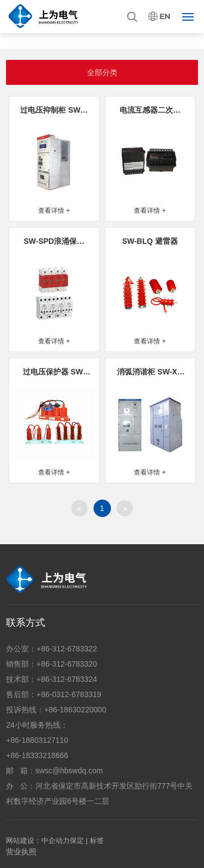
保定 (77, 841)
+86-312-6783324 (67, 679)
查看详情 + (54, 211)
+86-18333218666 (37, 755)
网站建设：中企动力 (38, 841)
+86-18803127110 (37, 740)
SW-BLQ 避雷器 (150, 241)
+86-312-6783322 (67, 649)
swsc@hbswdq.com (69, 771)
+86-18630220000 (75, 710)
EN (165, 17)
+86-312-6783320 (67, 664)
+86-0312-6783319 (69, 694)
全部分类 (102, 72)
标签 (97, 841)
